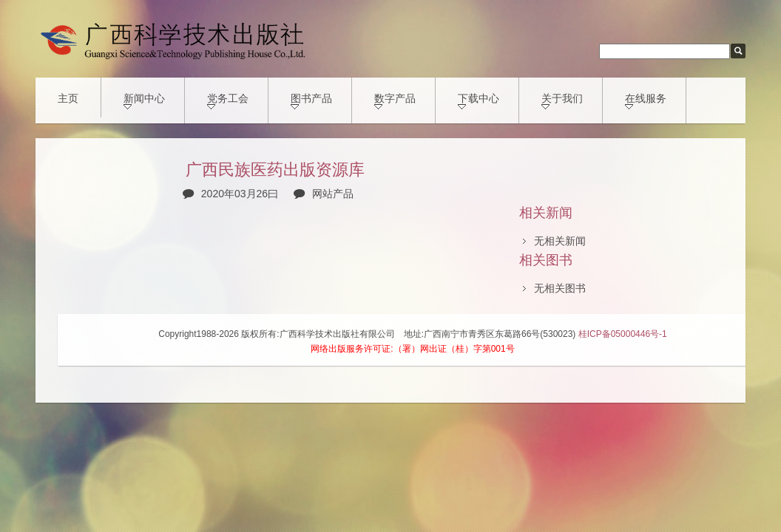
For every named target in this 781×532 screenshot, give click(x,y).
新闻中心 (144, 101)
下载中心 (479, 101)
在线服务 (646, 101)
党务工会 (228, 101)
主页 (68, 98)
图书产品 (311, 101)
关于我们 (562, 101)
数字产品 (395, 101)
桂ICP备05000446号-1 (623, 334)
